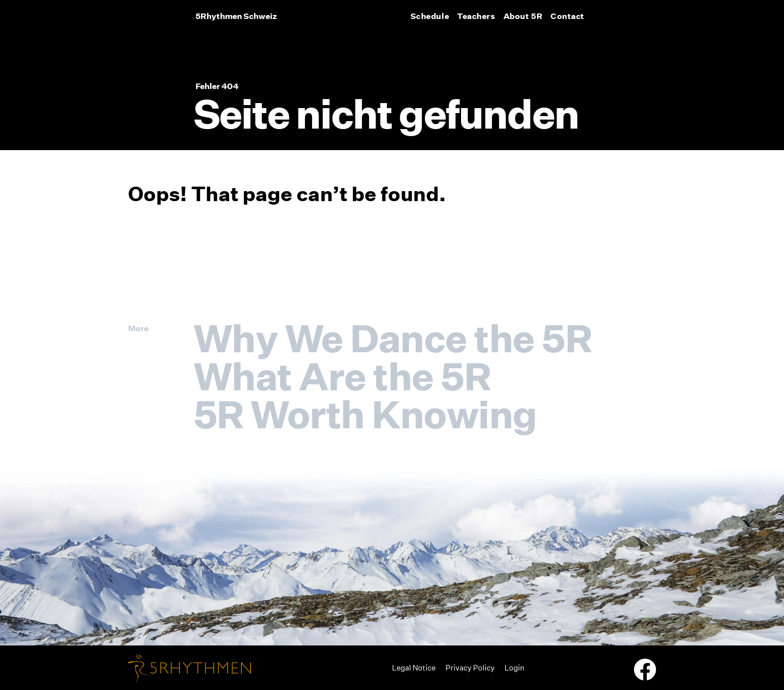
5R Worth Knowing (365, 414)
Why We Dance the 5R (392, 338)
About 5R (523, 16)
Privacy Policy (470, 668)
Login (514, 668)
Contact (567, 16)
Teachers (476, 16)
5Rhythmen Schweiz (236, 16)
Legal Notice (414, 668)
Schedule (430, 16)
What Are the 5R (342, 376)
